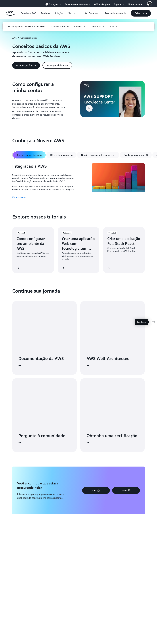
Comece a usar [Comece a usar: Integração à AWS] (19, 197)
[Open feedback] (154, 322)
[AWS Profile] (150, 4)
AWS (14, 38)
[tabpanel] (78, 181)
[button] (28, 13)
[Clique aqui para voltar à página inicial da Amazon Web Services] (10, 15)
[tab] (29, 155)
